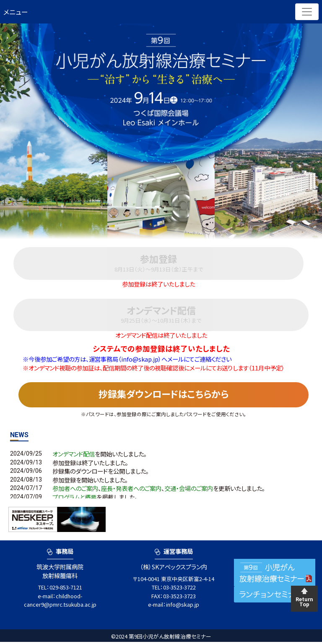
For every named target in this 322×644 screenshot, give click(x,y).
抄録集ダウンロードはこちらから (164, 395)
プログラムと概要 (74, 499)
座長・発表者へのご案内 (131, 491)
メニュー (16, 12)
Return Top (304, 601)
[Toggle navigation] (307, 12)
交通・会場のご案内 (189, 491)
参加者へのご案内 (75, 491)
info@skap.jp (183, 606)
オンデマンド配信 (74, 456)
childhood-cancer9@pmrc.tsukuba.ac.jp (60, 602)
